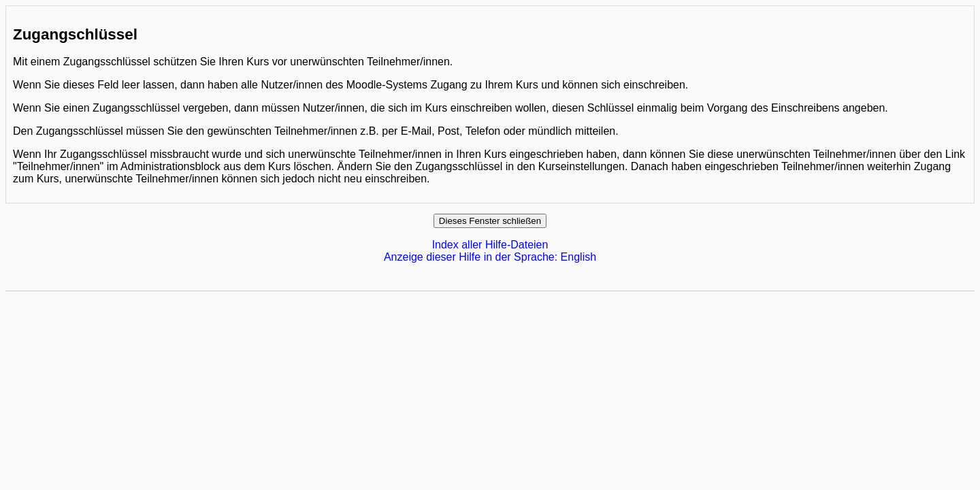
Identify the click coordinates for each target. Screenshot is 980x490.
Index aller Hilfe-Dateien (490, 245)
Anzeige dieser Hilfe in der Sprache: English (490, 257)
